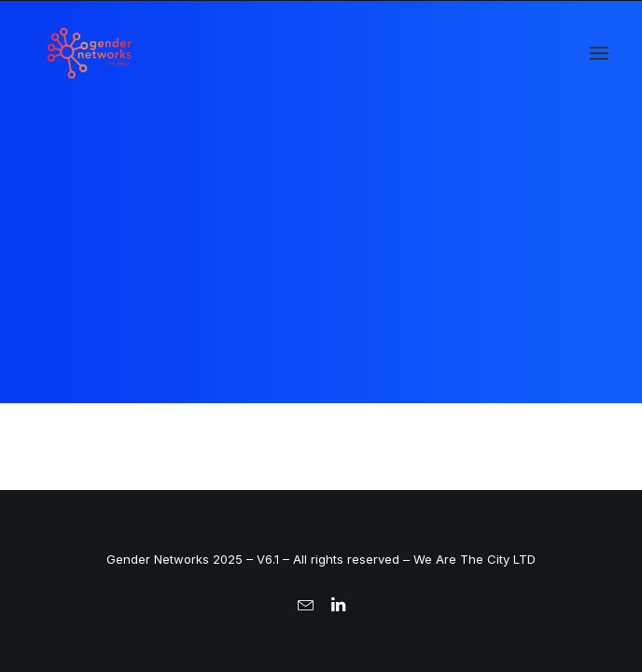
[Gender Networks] (90, 53)
